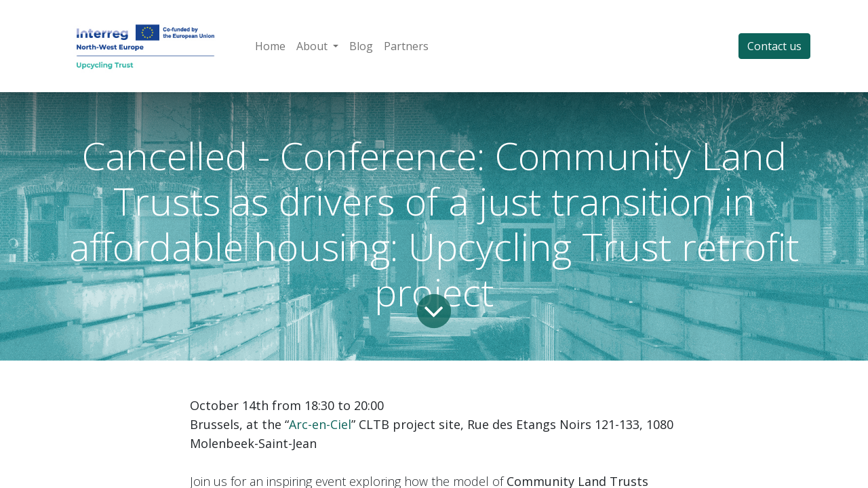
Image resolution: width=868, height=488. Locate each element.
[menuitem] (270, 46)
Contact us (774, 46)
